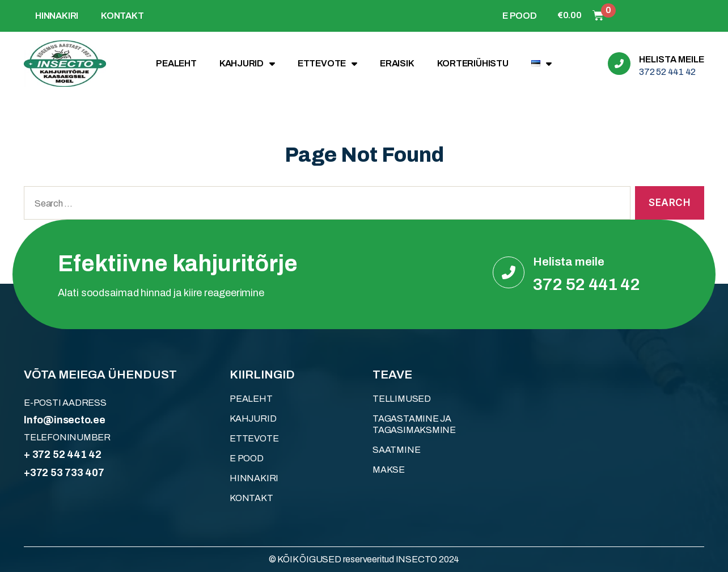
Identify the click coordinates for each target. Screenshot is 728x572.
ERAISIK (397, 63)
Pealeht (176, 63)
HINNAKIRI (57, 16)
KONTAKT (122, 16)
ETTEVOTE (327, 64)
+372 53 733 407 (64, 473)
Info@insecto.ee (65, 420)
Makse (389, 470)
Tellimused (402, 399)
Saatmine (396, 450)
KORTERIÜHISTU (473, 63)
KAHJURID (247, 64)
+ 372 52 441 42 (63, 455)
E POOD (520, 16)
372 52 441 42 (667, 72)
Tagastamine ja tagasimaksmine (414, 424)
